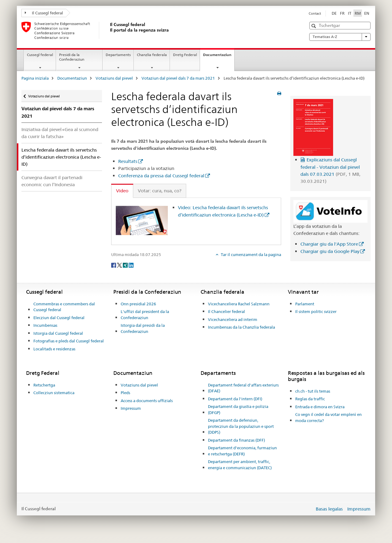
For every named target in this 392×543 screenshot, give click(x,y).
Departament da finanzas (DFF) (236, 440)
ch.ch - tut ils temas (313, 391)
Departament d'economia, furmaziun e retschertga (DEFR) (242, 451)
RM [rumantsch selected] (358, 13)
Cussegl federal (40, 55)
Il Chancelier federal (226, 311)
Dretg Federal (185, 55)
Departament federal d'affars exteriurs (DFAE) (243, 388)
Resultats (128, 161)
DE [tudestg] (334, 13)
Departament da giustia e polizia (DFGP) (238, 409)
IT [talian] (350, 13)
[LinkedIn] (131, 265)
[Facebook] (114, 265)
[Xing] (126, 265)
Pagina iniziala (35, 78)
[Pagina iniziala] (109, 30)
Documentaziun (219, 57)
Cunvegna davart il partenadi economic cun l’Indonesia (52, 181)
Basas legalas (329, 509)
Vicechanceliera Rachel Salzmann (239, 304)
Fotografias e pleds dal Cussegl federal (69, 341)
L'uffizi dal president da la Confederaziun (145, 315)
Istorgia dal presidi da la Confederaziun (143, 328)
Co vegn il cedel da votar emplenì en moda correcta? (328, 417)
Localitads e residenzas (54, 349)
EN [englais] (367, 13)
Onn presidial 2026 (138, 304)
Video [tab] (122, 191)
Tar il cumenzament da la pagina (251, 255)
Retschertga (44, 385)
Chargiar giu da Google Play (330, 251)
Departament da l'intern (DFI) (235, 399)
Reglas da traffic (310, 399)
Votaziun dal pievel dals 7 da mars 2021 (178, 78)
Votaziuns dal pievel (114, 78)
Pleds (125, 393)
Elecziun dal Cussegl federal (59, 318)
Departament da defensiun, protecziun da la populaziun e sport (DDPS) (241, 426)
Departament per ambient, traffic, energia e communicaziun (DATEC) (240, 465)
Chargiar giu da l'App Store (329, 244)
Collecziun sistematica (54, 393)
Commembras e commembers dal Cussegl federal (64, 307)
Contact (315, 13)
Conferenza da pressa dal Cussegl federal (161, 176)
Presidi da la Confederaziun (72, 57)
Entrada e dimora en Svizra (320, 407)
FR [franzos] (342, 13)
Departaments (118, 55)
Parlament (305, 304)
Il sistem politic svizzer (316, 311)
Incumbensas (45, 325)
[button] (314, 26)
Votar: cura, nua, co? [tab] (160, 191)
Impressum (131, 408)
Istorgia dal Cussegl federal (58, 333)
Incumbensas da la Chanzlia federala (241, 327)
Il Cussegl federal (44, 13)
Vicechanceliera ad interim (233, 319)
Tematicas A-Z (340, 37)
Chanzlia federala (152, 55)
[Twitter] (120, 265)
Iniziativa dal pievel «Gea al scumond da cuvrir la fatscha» (60, 133)
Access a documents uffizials (147, 401)
